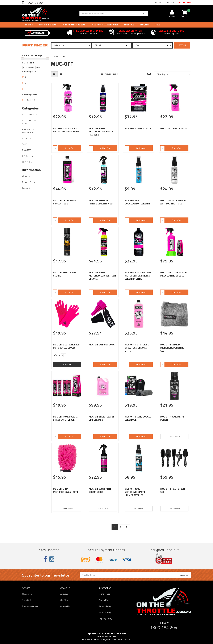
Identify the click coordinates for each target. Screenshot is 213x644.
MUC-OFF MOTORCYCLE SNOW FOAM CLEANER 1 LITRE (137, 348)
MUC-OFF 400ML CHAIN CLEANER (65, 274)
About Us (159, 2)
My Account (27, 594)
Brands (29, 25)
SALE (24, 144)
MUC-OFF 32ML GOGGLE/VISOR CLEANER (137, 202)
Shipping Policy (105, 619)
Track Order (27, 600)
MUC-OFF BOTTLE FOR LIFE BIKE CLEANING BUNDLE (174, 274)
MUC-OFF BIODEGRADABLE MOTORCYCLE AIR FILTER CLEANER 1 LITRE (138, 276)
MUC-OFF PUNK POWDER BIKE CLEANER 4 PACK (66, 418)
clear (38, 67)
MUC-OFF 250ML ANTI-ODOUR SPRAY (100, 490)
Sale (158, 25)
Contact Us (170, 2)
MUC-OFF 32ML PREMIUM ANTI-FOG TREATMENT (173, 202)
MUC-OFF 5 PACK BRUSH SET (173, 490)
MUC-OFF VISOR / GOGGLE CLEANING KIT (138, 418)
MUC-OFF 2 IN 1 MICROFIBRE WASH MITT (66, 490)
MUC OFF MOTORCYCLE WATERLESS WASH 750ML (66, 130)
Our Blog (64, 600)
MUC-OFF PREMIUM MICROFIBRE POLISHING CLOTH (172, 348)
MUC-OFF (66, 57)
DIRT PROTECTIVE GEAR (74, 25)
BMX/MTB (145, 25)
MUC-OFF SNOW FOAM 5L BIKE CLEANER (102, 418)
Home (56, 57)
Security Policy (105, 612)
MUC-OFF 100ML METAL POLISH (172, 418)
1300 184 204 (34, 3)
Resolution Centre (30, 606)
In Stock (30, 100)
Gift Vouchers (184, 2)
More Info (67, 364)
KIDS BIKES (27, 162)
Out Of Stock (174, 436)
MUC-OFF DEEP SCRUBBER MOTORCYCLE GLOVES (66, 346)
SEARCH (182, 45)
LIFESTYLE (129, 25)
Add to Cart (69, 148)
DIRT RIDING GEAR (48, 25)
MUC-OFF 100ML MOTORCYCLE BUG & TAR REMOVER (102, 132)
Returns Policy (29, 182)
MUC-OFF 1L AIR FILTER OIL (138, 128)
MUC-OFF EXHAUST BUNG (102, 345)
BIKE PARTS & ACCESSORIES (105, 25)
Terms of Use (104, 594)
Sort (149, 74)
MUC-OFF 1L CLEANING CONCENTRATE (64, 202)
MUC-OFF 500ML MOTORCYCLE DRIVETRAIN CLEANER (102, 276)
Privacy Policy (105, 600)
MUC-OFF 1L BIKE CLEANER (174, 128)
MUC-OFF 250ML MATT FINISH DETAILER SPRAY (101, 202)
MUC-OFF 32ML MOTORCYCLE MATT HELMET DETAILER (135, 492)
